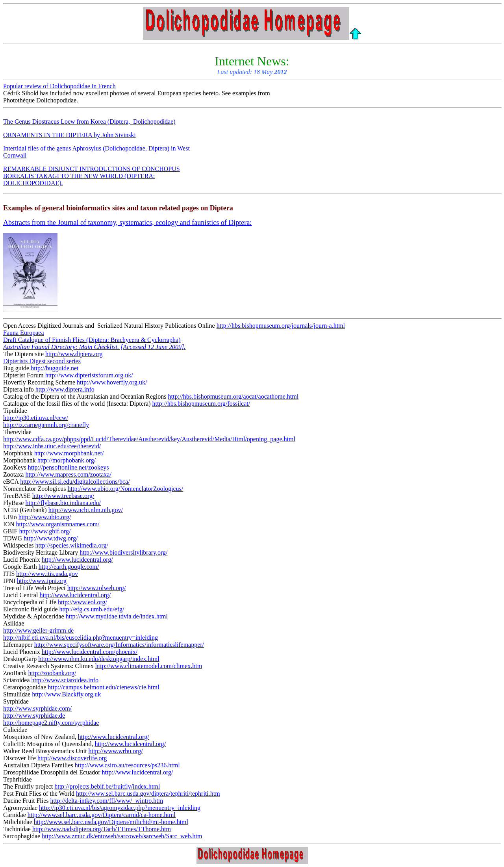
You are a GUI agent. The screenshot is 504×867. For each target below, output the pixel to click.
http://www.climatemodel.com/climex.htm (149, 666)
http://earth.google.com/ (69, 567)
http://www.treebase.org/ (63, 496)
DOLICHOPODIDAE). (33, 183)
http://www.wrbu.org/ (115, 751)
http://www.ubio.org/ (45, 517)
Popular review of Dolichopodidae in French (59, 86)
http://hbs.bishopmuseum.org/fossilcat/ (201, 404)
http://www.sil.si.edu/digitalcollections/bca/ (75, 482)
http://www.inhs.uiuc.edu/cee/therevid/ (52, 446)
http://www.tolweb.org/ (97, 588)
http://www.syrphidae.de (34, 716)
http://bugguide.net (55, 368)
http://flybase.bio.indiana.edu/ (63, 503)
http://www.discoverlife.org (72, 758)
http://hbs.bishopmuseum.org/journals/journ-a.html (281, 326)
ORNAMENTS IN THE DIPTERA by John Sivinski (69, 135)
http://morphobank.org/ (67, 460)
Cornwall (15, 155)
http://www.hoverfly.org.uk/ (112, 382)
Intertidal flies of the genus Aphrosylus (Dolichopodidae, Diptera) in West (96, 148)
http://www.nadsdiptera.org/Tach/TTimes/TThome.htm (102, 829)
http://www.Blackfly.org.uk (66, 694)
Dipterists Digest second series (42, 361)
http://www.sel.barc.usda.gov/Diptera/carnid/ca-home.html (102, 815)
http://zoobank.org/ (52, 673)
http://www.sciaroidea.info (65, 680)
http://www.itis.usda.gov (47, 574)
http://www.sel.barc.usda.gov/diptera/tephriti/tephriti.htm (148, 794)
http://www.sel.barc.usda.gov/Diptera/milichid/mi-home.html (111, 822)
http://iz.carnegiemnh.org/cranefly (46, 425)
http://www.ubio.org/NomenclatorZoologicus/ (126, 489)
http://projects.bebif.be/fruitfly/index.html (107, 786)
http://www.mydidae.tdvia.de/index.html (117, 616)
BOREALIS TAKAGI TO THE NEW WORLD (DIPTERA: (79, 176)
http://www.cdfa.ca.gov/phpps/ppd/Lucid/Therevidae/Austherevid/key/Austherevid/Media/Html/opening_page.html (149, 439)
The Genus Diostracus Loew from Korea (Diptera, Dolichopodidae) (89, 122)
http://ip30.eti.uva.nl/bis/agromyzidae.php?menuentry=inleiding (120, 808)
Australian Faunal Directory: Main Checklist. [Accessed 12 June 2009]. (94, 347)
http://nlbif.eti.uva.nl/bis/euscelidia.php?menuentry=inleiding (81, 638)
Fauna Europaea (24, 333)
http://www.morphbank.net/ (69, 453)
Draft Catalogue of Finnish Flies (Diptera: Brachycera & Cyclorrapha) (92, 340)
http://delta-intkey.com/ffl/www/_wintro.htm (107, 801)
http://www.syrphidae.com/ (37, 708)
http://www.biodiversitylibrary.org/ (123, 552)
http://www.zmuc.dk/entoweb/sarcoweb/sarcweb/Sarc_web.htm (122, 836)
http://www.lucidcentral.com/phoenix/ (90, 652)
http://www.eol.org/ (82, 602)
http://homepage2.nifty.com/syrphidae (51, 723)
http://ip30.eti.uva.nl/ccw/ (36, 418)
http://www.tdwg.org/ (51, 538)
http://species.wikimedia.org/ (72, 545)
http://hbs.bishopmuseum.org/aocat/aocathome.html (233, 396)
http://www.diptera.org (74, 354)
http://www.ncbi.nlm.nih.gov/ (86, 510)
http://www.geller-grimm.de (38, 630)
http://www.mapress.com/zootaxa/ (68, 474)
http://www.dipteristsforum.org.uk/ (89, 375)
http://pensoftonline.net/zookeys (69, 467)
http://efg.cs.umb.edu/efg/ (92, 609)
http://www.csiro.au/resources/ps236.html (127, 765)
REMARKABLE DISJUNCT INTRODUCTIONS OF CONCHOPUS (92, 169)
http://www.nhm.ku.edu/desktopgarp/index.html (99, 659)
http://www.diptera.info (65, 389)
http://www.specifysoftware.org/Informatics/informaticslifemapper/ (119, 645)
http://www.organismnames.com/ (57, 524)
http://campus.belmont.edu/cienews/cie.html (103, 687)
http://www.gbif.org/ (45, 531)
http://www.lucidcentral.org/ (77, 560)
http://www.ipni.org (42, 581)
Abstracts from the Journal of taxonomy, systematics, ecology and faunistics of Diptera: (127, 223)
